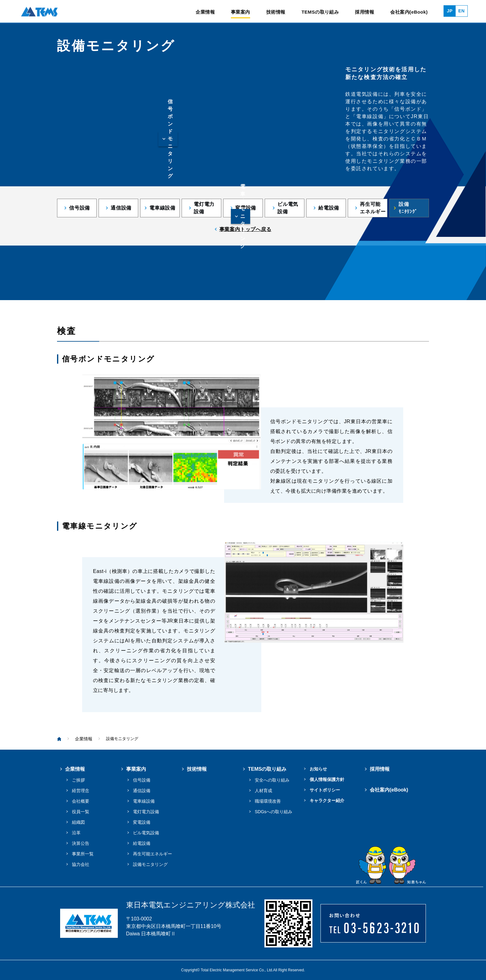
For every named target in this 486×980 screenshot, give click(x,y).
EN (462, 11)
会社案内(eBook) (409, 12)
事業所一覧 (83, 854)
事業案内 (241, 12)
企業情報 (205, 12)
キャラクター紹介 (327, 800)
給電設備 (329, 208)
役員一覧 (81, 812)
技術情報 (276, 12)
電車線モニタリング (243, 216)
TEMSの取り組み (320, 12)
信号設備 (80, 208)
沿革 (76, 833)
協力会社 (81, 864)
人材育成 (263, 791)
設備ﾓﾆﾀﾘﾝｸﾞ (408, 208)
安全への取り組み (272, 780)
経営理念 (81, 791)
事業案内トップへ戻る (245, 229)
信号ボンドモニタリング (170, 139)
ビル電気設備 (288, 208)
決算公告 (81, 843)
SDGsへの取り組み (274, 812)
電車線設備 (162, 208)
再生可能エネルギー (373, 208)
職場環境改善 (268, 801)
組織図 (78, 822)
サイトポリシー (325, 790)
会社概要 (81, 801)
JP (450, 11)
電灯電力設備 (204, 208)
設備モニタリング (150, 864)
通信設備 (121, 208)
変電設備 (246, 208)
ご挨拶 (78, 780)
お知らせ (318, 769)
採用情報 (365, 12)
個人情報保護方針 (327, 779)
